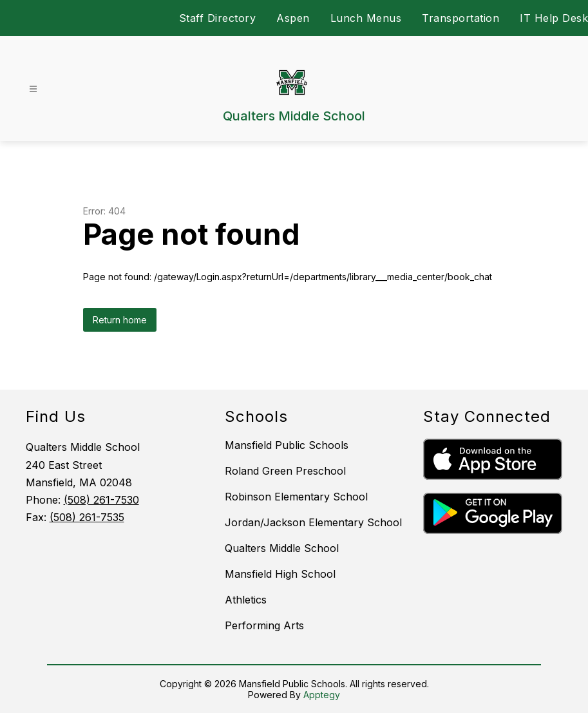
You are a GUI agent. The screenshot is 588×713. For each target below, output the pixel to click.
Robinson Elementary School (296, 497)
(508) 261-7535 (87, 517)
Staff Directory (218, 18)
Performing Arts (264, 625)
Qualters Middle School (282, 548)
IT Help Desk (554, 18)
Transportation (460, 18)
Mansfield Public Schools (287, 445)
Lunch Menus (366, 18)
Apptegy (322, 695)
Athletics (246, 600)
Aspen (293, 18)
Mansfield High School (280, 574)
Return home (120, 320)
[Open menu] (33, 89)
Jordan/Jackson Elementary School (313, 522)
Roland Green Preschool (285, 471)
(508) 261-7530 (101, 500)
